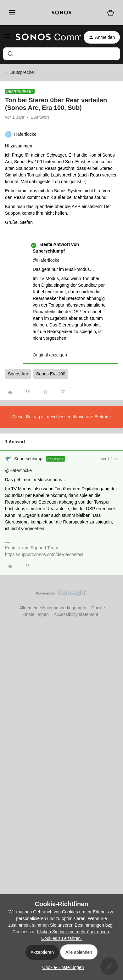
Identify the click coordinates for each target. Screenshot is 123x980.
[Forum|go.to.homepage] (45, 37)
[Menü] (11, 13)
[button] (7, 38)
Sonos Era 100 (51, 374)
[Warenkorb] (111, 12)
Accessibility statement (76, 614)
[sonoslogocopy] (61, 13)
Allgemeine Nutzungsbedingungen (53, 608)
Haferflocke (25, 134)
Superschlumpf (29, 459)
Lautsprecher (22, 72)
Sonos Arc (18, 374)
